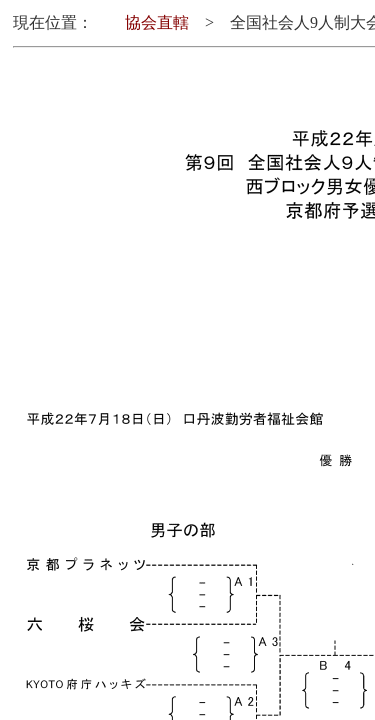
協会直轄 (157, 22)
